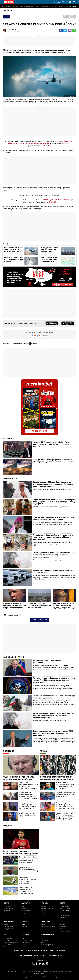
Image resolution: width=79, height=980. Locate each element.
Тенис (43, 751)
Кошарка (63, 927)
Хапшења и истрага (48, 909)
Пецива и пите (64, 915)
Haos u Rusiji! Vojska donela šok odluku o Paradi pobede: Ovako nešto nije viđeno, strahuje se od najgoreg (51, 444)
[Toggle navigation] (74, 2)
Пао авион (34, 344)
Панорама (61, 6)
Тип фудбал (8, 938)
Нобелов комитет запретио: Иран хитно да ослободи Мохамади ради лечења (54, 697)
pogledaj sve (40, 431)
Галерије (44, 956)
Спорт (51, 6)
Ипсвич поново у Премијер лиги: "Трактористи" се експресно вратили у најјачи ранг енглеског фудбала (27, 890)
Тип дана (7, 940)
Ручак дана (63, 913)
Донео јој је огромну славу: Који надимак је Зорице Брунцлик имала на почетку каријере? (53, 518)
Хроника (15, 6)
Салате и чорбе (65, 909)
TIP (55, 6)
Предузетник (8, 929)
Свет (5, 10)
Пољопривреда (9, 927)
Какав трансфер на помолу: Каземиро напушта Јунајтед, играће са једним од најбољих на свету (21, 854)
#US (45, 200)
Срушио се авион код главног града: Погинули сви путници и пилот (39, 606)
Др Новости (37, 951)
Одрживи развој (48, 935)
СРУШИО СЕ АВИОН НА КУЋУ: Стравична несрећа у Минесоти (14, 260)
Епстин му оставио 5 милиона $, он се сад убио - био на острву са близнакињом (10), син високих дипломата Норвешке (54, 555)
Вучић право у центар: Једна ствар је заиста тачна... (27, 815)
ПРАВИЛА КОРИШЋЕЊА (65, 971)
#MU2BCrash (23, 144)
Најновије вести (56, 956)
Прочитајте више (11, 479)
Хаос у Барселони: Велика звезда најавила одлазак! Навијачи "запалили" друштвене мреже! (28, 860)
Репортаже (44, 6)
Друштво (9, 6)
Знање (43, 943)
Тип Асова (7, 945)
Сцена (37, 956)
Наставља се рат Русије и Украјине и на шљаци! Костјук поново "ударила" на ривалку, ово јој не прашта (65, 816)
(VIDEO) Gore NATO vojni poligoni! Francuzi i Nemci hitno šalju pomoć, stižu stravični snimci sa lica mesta (53, 461)
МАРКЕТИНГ (37, 971)
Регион (10, 10)
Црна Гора (54, 951)
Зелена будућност (47, 945)
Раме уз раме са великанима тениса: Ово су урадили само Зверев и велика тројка (66, 785)
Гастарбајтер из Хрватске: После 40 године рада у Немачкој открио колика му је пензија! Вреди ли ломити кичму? (53, 537)
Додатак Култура (28, 940)
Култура (75, 6)
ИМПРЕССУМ (27, 971)
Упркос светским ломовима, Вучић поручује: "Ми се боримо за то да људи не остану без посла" (28, 795)
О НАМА (11, 971)
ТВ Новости (26, 943)
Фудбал (7, 826)
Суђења (44, 911)
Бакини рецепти (65, 911)
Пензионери (26, 911)
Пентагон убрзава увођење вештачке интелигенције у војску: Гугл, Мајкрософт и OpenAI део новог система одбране (54, 680)
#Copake (15, 144)
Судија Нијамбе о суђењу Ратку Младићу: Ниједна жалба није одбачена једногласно (19, 779)
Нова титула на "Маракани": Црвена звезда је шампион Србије (29, 869)
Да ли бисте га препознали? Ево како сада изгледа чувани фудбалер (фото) (27, 880)
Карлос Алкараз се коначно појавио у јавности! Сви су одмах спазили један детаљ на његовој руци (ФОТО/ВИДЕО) (65, 806)
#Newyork (50, 200)
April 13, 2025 (46, 146)
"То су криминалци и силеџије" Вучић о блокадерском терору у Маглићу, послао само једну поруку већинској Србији (27, 806)
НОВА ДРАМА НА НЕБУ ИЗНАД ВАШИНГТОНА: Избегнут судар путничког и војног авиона (50, 250)
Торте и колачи (64, 906)
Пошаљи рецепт (65, 917)
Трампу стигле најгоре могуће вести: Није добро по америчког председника (14, 606)
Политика (9, 751)
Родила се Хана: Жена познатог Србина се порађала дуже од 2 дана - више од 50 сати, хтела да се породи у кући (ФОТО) (54, 502)
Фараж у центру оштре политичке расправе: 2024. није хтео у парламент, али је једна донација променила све (53, 733)
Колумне (7, 911)
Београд (68, 6)
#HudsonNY (33, 144)
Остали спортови (65, 931)
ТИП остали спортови (11, 943)
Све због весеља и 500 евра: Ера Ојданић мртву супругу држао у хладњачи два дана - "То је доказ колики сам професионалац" (53, 484)
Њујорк (26, 344)
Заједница (44, 940)
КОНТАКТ (18, 971)
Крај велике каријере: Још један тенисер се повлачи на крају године (66, 795)
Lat (56, 2)
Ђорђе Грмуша (13, 30)
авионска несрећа (16, 344)
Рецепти (22, 6)
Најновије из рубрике (14, 657)
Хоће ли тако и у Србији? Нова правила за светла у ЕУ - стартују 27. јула (54, 571)
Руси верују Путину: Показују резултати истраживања (49, 661)
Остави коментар (40, 620)
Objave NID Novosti (41, 973)
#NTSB (40, 144)
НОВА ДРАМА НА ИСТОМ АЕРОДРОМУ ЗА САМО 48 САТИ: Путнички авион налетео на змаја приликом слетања (14, 251)
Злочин (43, 906)
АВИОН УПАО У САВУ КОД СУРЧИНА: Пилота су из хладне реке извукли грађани (50, 261)
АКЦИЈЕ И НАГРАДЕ (49, 971)
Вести (2, 6)
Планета (37, 6)
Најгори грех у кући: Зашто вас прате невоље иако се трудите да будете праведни (64, 606)
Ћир (59, 2)
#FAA (10, 144)
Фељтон (25, 909)
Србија (46, 951)
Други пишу (9, 439)
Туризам (63, 951)
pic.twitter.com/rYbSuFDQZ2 (63, 200)
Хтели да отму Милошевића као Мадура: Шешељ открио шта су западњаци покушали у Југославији (28, 785)
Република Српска (26, 956)
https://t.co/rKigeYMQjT (66, 141)
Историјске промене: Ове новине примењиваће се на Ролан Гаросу (57, 778)
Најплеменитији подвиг (49, 927)
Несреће (44, 913)
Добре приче (8, 909)
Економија (29, 6)
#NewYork (46, 144)
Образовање (27, 913)
